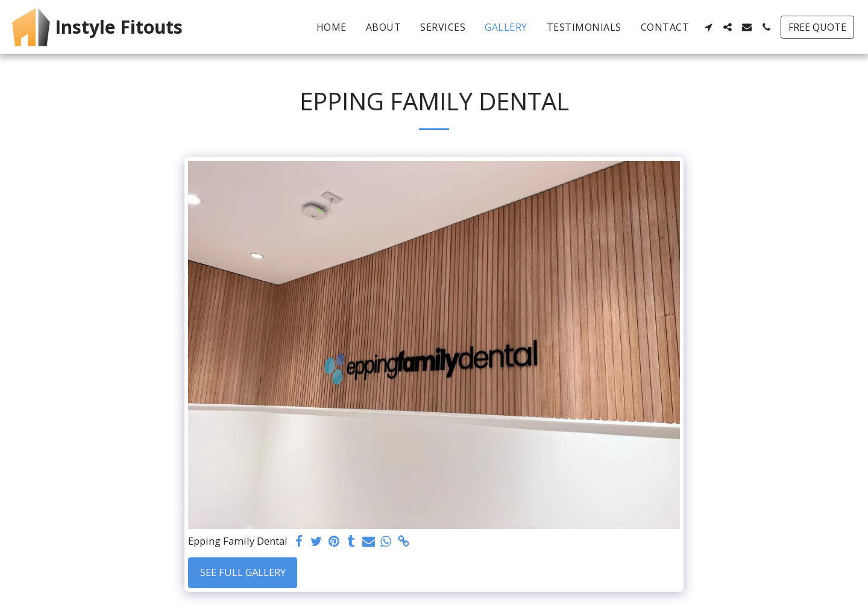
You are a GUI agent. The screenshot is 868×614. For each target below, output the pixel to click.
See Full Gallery (243, 572)
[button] (708, 27)
